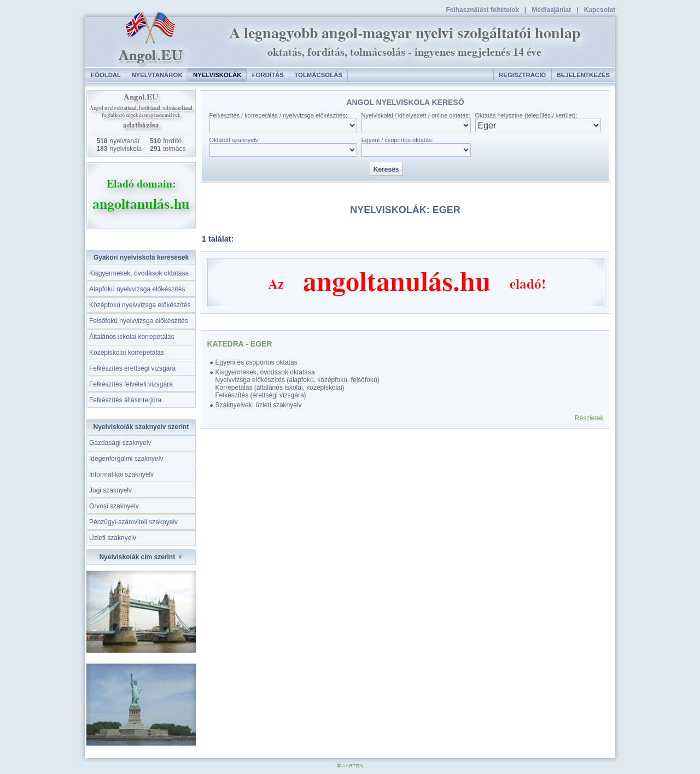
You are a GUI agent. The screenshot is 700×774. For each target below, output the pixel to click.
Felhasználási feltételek (482, 10)
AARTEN (352, 766)
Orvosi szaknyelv (114, 506)
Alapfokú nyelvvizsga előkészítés (137, 289)
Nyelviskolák (217, 75)
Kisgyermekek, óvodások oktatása (139, 273)
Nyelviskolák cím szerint (141, 557)
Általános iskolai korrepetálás (132, 337)
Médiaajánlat (551, 10)
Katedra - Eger (240, 344)
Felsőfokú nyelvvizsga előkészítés (139, 321)
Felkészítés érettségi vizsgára (132, 368)
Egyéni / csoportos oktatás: (398, 140)
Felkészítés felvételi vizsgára (131, 384)
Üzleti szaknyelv (113, 538)
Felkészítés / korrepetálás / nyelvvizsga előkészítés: (279, 115)
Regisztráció (522, 75)
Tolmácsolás (318, 75)
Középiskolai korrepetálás (127, 353)
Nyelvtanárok (157, 75)
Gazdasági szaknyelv (120, 443)
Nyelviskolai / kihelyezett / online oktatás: (416, 115)
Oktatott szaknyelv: (235, 140)
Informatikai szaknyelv (121, 474)
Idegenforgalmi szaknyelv (126, 459)
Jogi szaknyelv (110, 490)
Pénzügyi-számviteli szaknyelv (133, 522)
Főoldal (106, 75)
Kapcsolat (600, 10)
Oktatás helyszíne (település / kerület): (526, 115)
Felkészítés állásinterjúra (125, 400)
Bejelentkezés (583, 75)
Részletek (589, 418)
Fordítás (268, 75)
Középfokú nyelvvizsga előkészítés (140, 305)
